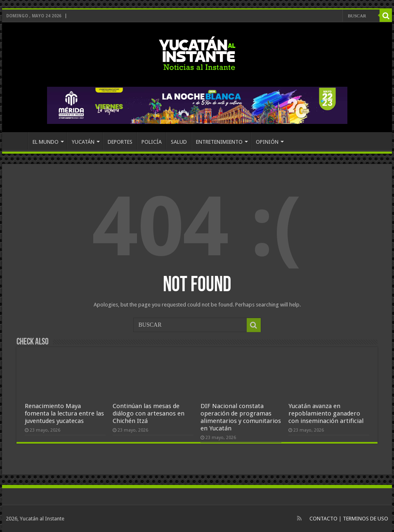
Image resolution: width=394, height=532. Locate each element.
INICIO (17, 141)
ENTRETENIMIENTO (219, 142)
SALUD (179, 142)
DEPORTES (120, 142)
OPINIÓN (267, 142)
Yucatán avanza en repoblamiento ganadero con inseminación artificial (326, 413)
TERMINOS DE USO (366, 519)
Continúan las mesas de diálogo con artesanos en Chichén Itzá (149, 413)
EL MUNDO (46, 142)
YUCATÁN (83, 142)
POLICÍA (152, 142)
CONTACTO (323, 519)
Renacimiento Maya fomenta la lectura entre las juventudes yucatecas (64, 413)
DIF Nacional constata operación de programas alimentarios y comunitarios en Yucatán (241, 417)
